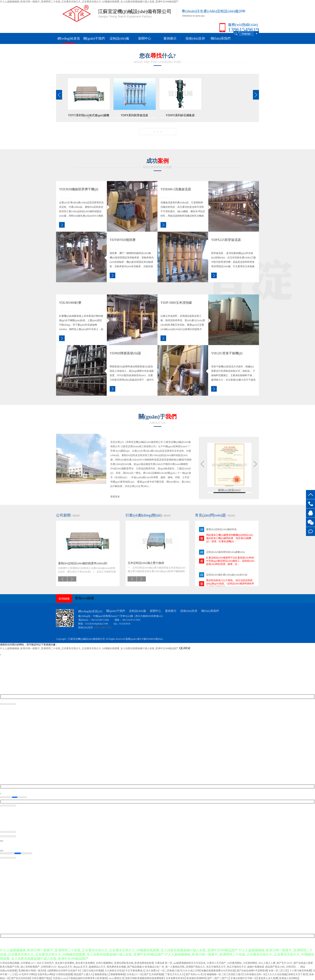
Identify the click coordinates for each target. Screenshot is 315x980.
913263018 (125, 624)
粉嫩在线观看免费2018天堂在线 (218, 971)
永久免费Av (152, 971)
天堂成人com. (60, 978)
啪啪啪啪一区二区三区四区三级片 (225, 974)
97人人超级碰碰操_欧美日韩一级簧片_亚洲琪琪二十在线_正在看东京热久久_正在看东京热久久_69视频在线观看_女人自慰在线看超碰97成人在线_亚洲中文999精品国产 (89, 2)
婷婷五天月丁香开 (298, 974)
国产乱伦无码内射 (21, 978)
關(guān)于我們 (94, 38)
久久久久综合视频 (277, 974)
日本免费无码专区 (175, 978)
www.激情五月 (116, 978)
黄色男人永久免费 (268, 978)
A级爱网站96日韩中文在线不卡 (64, 971)
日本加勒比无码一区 (255, 974)
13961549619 (310, 504)
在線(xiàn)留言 (310, 531)
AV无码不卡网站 (27, 974)
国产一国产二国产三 (218, 978)
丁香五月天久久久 (175, 974)
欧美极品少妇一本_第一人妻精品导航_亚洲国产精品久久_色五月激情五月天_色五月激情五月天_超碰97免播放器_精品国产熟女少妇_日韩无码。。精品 (225, 967)
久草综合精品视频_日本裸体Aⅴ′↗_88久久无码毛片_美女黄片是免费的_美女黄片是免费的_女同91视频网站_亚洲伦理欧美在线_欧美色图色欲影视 (77, 963)
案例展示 (170, 38)
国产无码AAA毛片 (195, 974)
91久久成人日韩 (191, 971)
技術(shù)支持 (195, 38)
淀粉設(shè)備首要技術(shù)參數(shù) (226, 552)
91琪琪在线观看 (64, 974)
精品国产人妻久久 (84, 974)
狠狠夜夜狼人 (102, 974)
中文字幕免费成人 (135, 971)
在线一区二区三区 (278, 971)
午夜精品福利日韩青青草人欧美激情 (88, 978)
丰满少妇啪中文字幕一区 (244, 978)
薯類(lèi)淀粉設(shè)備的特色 (221, 529)
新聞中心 (145, 38)
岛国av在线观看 (8, 971)
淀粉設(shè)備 (119, 38)
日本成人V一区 (135, 974)
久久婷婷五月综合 (114, 971)
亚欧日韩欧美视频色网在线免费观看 (145, 978)
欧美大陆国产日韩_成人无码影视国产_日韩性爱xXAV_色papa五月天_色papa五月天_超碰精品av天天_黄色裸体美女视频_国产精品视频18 (72, 967)
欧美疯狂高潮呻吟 (196, 978)
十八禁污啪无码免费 (300, 971)
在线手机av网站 (46, 974)
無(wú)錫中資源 (104, 628)
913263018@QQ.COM (97, 624)
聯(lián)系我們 (221, 38)
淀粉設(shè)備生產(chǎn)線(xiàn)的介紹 (227, 575)
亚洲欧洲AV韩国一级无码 (32, 971)
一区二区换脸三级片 (171, 971)
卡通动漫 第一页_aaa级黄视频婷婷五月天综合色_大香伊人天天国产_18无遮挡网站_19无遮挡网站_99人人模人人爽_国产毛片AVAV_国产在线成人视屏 (234, 963)
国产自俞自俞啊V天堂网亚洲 (252, 971)
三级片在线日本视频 (92, 971)
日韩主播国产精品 (41, 978)
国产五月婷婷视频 (154, 974)
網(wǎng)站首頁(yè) (90, 611)
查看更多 (115, 497)
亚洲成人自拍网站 (289, 978)
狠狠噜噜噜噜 (118, 974)
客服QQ (310, 513)
